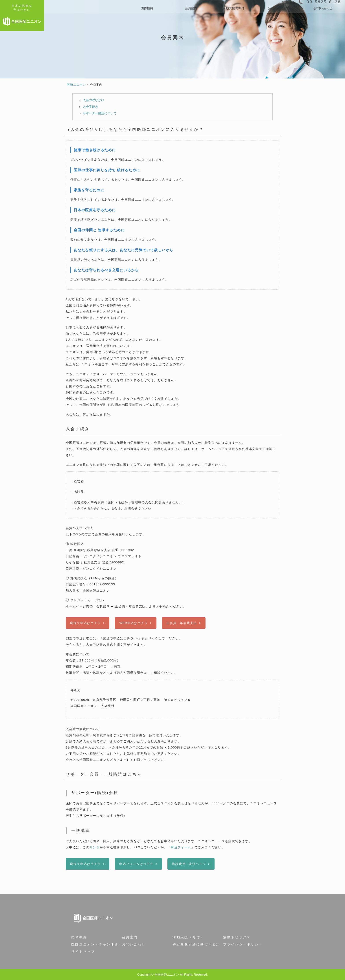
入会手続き (90, 107)
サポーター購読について (100, 113)
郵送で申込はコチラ (85, 623)
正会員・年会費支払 (182, 623)
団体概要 (147, 8)
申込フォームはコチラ (136, 864)
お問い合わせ (323, 8)
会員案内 (191, 8)
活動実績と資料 (279, 8)
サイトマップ (83, 952)
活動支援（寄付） (235, 8)
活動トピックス (237, 937)
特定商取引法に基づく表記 (196, 944)
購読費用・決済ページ (189, 864)
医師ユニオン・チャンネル (95, 944)
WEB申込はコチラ (133, 623)
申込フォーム (181, 847)
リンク (95, 847)
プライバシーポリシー (243, 944)
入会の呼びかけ (94, 100)
